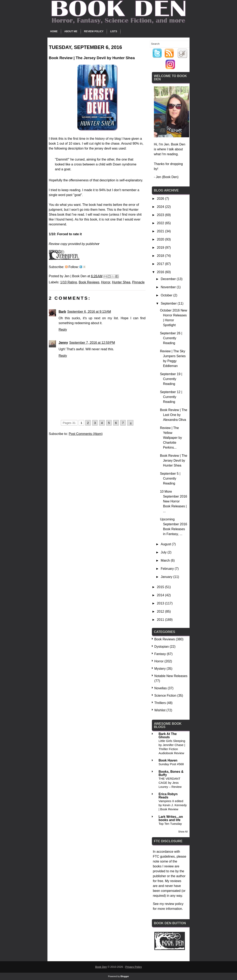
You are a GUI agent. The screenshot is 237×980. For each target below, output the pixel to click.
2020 (161, 239)
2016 (161, 272)
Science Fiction (165, 696)
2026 (161, 199)
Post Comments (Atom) (86, 434)
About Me (71, 31)
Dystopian (162, 647)
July (164, 552)
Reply (63, 330)
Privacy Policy (133, 967)
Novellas (161, 688)
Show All (183, 832)
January (167, 577)
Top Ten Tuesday (170, 824)
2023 (161, 215)
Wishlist (160, 710)
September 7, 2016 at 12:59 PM (92, 343)
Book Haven (168, 760)
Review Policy (94, 31)
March (166, 560)
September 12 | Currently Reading (171, 397)
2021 (161, 231)
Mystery (160, 669)
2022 (161, 223)
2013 (161, 603)
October (167, 295)
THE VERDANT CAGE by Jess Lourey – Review (170, 783)
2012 (161, 611)
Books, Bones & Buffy (171, 773)
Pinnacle (138, 282)
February (168, 569)
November (169, 287)
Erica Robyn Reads (168, 796)
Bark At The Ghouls (168, 736)
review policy (174, 904)
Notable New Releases (171, 676)
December (169, 279)
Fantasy (160, 654)
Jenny (63, 343)
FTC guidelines (164, 856)
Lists (114, 31)
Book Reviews (89, 282)
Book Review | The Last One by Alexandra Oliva (174, 415)
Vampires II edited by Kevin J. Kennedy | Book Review (173, 805)
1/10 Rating (69, 282)
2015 (161, 587)
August (166, 544)
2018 (161, 256)
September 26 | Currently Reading (171, 338)
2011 (161, 620)
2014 (161, 595)
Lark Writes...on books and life (171, 818)
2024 (161, 207)
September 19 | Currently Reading (171, 379)
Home (54, 31)
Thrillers (160, 703)
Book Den (101, 967)
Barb (62, 312)
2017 (161, 264)
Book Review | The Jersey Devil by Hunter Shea (174, 461)
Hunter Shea (121, 282)
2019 (161, 248)
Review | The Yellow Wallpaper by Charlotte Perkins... (171, 438)
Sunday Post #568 (171, 764)
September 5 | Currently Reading (170, 478)
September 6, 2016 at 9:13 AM (89, 312)
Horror (106, 282)
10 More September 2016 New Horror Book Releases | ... (174, 501)
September (169, 303)
